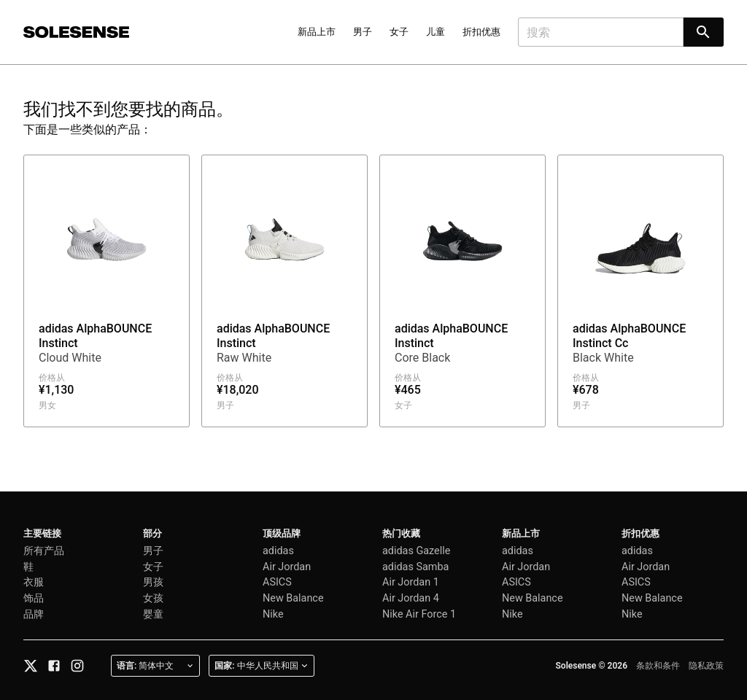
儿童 (436, 32)
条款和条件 (658, 666)
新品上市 (317, 32)
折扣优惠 (481, 32)
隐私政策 (706, 666)
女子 (399, 32)
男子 (363, 32)
